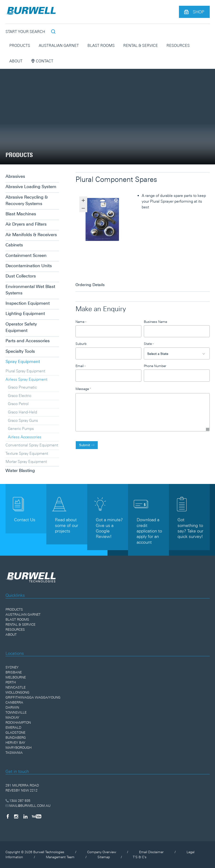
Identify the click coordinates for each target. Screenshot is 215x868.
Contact (42, 61)
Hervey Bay (15, 743)
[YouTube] (37, 816)
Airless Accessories (25, 437)
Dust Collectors (21, 276)
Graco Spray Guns (23, 420)
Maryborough (19, 748)
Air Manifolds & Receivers (31, 235)
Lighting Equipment (25, 313)
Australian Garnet (59, 45)
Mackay (12, 717)
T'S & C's (140, 857)
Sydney (12, 667)
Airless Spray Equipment (26, 379)
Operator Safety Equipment (21, 327)
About (16, 61)
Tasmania (14, 753)
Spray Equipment (23, 361)
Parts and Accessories (28, 341)
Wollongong (17, 692)
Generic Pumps (21, 429)
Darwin (12, 707)
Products (20, 45)
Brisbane (14, 672)
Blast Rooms (101, 45)
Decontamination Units (29, 266)
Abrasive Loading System (31, 187)
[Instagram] (16, 816)
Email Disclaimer (151, 852)
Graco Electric (20, 396)
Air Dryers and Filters (26, 224)
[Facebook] (8, 816)
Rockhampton (18, 722)
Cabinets (14, 245)
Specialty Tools (20, 351)
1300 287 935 (18, 801)
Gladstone (15, 732)
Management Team (60, 857)
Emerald (13, 727)
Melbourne (16, 677)
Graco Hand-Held (22, 412)
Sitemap (104, 857)
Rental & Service (141, 45)
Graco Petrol (18, 404)
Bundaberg (16, 738)
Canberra (14, 702)
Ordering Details (90, 285)
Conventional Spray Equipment (32, 445)
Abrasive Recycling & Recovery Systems (27, 200)
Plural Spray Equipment (25, 371)
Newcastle (16, 687)
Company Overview (102, 852)
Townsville (16, 712)
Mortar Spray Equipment (26, 461)
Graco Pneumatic (22, 387)
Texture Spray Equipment (27, 453)
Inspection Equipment (28, 303)
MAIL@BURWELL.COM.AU (28, 806)
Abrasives (15, 176)
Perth (11, 682)
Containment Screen (26, 255)
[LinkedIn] (25, 816)
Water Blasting (20, 470)
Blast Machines (21, 214)
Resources (178, 45)
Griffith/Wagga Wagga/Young (33, 697)
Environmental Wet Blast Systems (30, 290)
